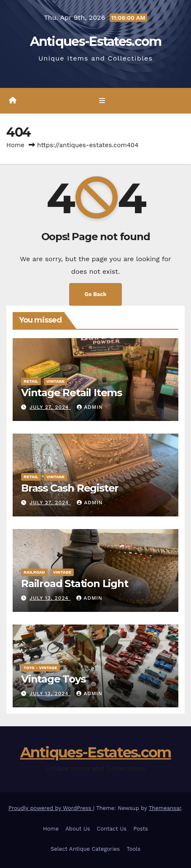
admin (90, 407)
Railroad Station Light (75, 584)
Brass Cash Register (70, 488)
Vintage (55, 381)
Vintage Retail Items (71, 393)
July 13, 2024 (50, 598)
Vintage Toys (53, 679)
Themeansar (165, 808)
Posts (141, 829)
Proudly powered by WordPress (51, 808)
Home (15, 145)
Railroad (34, 572)
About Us (78, 829)
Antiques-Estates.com (96, 41)
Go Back (96, 294)
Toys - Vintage (40, 668)
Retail (31, 381)
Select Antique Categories (85, 849)
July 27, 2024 (50, 407)
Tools (133, 849)
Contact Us (112, 829)
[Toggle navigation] (102, 101)
